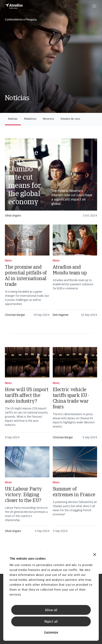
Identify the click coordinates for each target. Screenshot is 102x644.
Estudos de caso (70, 119)
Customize (51, 633)
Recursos (49, 119)
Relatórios (30, 119)
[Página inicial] (14, 6)
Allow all (51, 610)
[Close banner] (95, 555)
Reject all (51, 622)
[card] (51, 180)
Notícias (13, 119)
